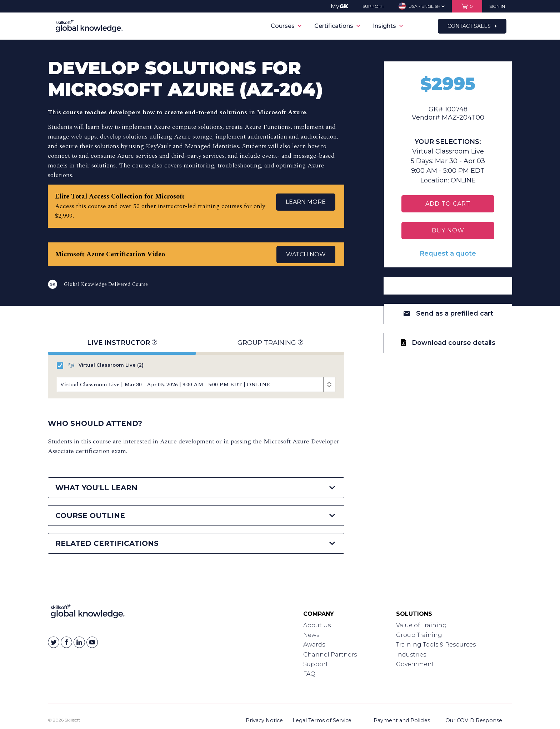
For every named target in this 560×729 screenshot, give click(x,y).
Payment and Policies (402, 720)
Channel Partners (330, 655)
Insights (388, 26)
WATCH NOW (306, 254)
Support (316, 664)
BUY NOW (448, 230)
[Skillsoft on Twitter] (54, 642)
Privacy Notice (264, 720)
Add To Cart (448, 204)
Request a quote (448, 253)
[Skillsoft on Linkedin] (79, 642)
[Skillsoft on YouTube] (92, 642)
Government (415, 664)
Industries (411, 655)
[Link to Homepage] (88, 613)
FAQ (309, 674)
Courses (286, 26)
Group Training (270, 343)
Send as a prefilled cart (448, 313)
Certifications (337, 26)
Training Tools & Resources (436, 645)
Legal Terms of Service (322, 720)
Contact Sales (472, 26)
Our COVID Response (474, 720)
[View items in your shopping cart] (467, 6)
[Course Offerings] (196, 384)
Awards (314, 645)
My (339, 6)
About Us (317, 625)
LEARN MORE (306, 202)
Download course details (448, 343)
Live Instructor (122, 343)
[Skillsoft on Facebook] (66, 642)
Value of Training (421, 625)
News (311, 635)
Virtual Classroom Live (100, 365)
